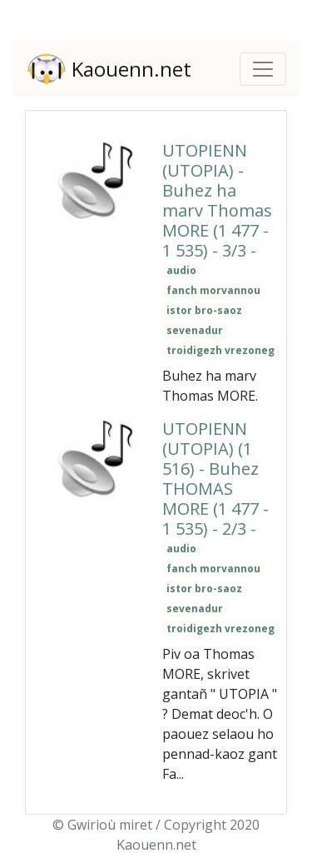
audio (181, 270)
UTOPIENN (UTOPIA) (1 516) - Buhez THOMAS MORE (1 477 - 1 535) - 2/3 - (215, 479)
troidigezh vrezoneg (220, 350)
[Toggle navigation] (263, 69)
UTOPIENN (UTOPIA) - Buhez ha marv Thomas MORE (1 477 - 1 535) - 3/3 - (217, 200)
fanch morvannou (213, 290)
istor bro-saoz (204, 310)
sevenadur (195, 330)
